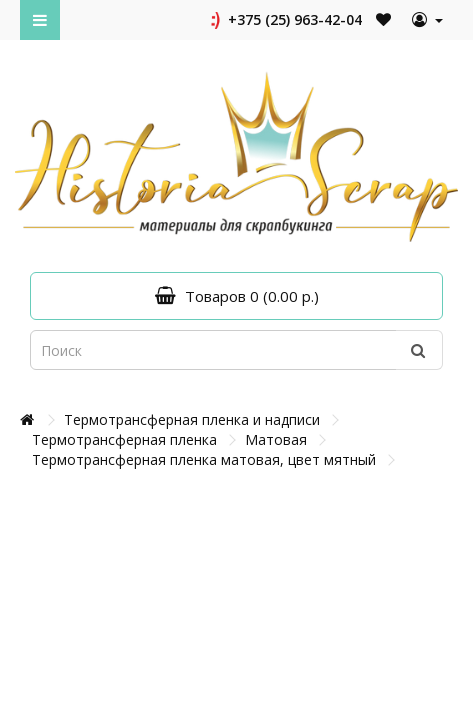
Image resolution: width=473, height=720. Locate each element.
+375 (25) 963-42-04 (284, 19)
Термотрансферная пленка (124, 439)
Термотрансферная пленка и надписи (192, 419)
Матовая (276, 439)
